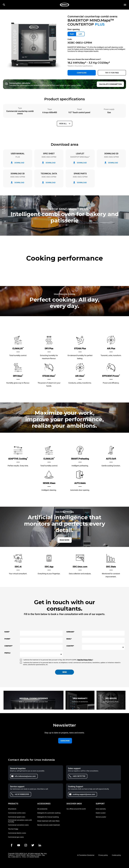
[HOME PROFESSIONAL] (64, 5)
